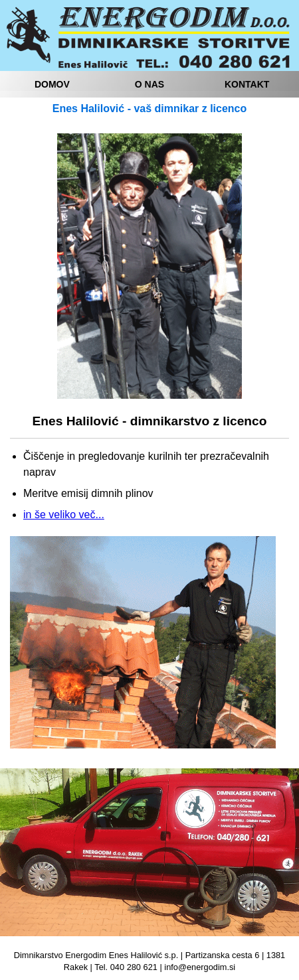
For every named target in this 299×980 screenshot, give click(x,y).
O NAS (149, 84)
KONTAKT (247, 84)
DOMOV (52, 84)
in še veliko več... (64, 515)
